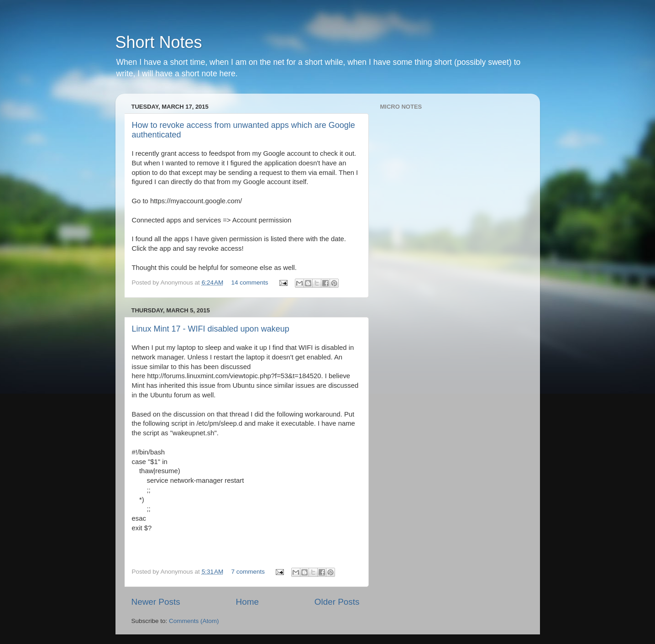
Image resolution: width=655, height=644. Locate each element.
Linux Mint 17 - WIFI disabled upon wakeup (211, 329)
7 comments (248, 572)
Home (247, 602)
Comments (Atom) (194, 621)
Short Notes (159, 42)
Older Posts (337, 602)
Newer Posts (156, 602)
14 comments (250, 282)
